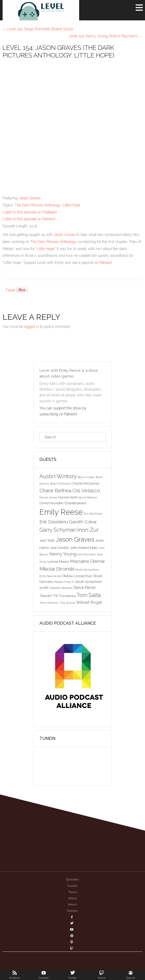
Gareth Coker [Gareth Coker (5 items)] (83, 522)
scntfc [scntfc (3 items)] (44, 588)
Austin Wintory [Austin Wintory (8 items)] (58, 476)
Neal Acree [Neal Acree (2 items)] (54, 576)
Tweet (10, 290)
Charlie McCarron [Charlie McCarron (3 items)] (85, 483)
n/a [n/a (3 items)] (42, 576)
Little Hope (45, 249)
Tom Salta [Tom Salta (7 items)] (89, 595)
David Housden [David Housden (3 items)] (51, 503)
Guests (72, 886)
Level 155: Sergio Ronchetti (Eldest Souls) (38, 29)
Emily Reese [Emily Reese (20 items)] (61, 512)
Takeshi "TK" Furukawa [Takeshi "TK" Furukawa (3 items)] (57, 596)
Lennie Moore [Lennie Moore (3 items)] (58, 561)
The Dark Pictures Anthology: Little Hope (47, 205)
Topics (73, 892)
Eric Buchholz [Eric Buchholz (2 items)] (93, 514)
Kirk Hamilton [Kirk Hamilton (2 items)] (87, 554)
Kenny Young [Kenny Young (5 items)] (63, 554)
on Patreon (103, 263)
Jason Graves (30, 198)
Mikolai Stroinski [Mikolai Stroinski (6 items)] (57, 569)
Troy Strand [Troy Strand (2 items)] (67, 603)
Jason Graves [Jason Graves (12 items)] (75, 539)
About (72, 898)
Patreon (72, 911)
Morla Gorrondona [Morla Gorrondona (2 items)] (87, 570)
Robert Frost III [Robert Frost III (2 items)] (64, 582)
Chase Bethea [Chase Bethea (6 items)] (55, 490)
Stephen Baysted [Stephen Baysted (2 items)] (61, 588)
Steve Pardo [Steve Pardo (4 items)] (85, 587)
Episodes (72, 879)
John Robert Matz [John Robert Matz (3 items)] (84, 548)
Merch (73, 904)
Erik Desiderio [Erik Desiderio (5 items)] (54, 522)
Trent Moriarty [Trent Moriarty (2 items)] (49, 603)
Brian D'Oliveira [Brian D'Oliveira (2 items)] (60, 484)
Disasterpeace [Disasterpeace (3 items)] (76, 503)
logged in (31, 327)
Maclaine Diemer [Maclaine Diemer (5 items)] (88, 561)
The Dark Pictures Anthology (53, 242)
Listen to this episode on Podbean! (30, 212)
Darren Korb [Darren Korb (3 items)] (68, 497)
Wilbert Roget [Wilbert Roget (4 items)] (89, 602)
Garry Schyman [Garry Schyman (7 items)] (58, 530)
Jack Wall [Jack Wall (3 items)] (47, 540)
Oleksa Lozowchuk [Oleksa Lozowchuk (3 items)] (77, 576)
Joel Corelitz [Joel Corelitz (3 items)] (60, 548)
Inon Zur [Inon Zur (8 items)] (88, 530)
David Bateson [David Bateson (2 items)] (88, 497)
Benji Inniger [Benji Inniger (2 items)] (86, 477)
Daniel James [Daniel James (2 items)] (48, 497)
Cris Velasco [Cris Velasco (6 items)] (86, 490)
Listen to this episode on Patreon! (29, 219)
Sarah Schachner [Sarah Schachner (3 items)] (88, 582)
